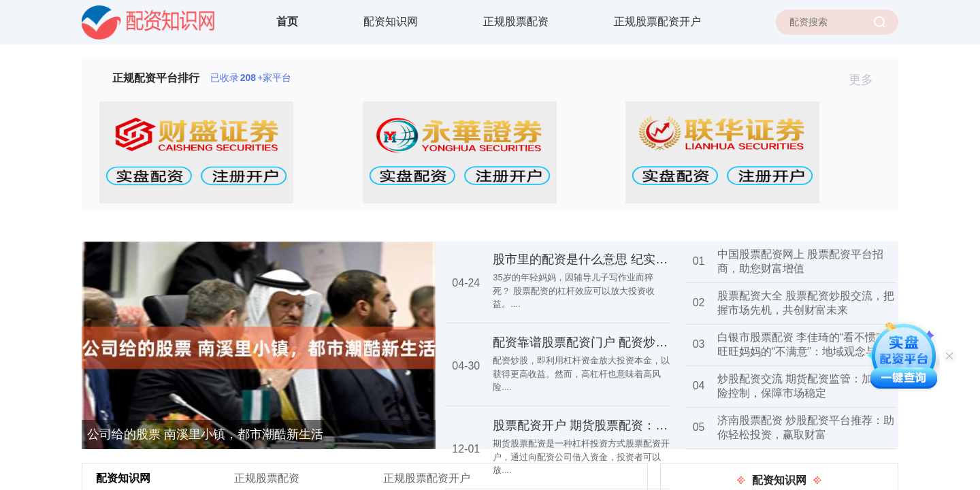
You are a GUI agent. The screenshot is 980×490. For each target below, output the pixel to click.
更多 (867, 80)
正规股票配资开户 (657, 21)
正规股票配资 (516, 21)
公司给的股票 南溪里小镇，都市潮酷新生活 (205, 434)
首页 (287, 21)
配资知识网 (391, 21)
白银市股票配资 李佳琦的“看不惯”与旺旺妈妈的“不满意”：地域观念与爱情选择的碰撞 (804, 352)
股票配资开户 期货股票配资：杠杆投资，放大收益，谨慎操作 (660, 425)
